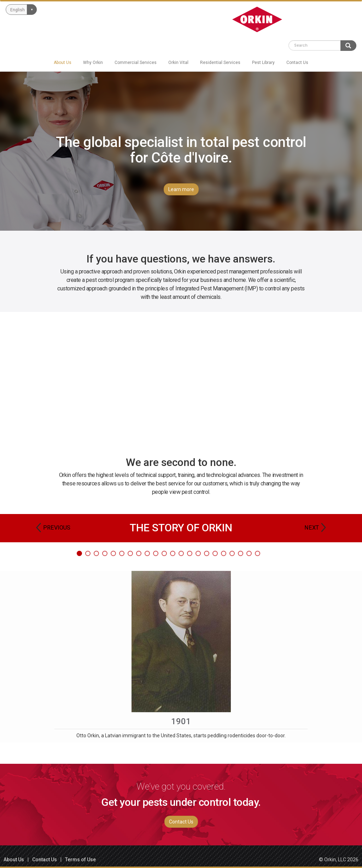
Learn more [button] (181, 189)
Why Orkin (93, 63)
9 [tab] (147, 553)
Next (312, 528)
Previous (57, 528)
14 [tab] (190, 553)
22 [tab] (258, 553)
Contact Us (297, 63)
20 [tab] (241, 553)
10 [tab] (156, 553)
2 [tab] (88, 553)
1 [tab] (79, 553)
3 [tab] (96, 553)
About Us (63, 63)
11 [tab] (164, 553)
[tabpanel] (181, 657)
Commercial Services (136, 63)
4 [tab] (105, 553)
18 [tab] (224, 553)
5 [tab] (113, 553)
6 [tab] (122, 553)
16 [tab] (207, 553)
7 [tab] (130, 553)
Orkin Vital (178, 63)
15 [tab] (198, 553)
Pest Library (263, 63)
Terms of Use (80, 860)
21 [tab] (249, 553)
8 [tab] (139, 553)
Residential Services (220, 63)
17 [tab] (215, 553)
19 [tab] (232, 553)
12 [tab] (173, 553)
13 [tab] (181, 553)
